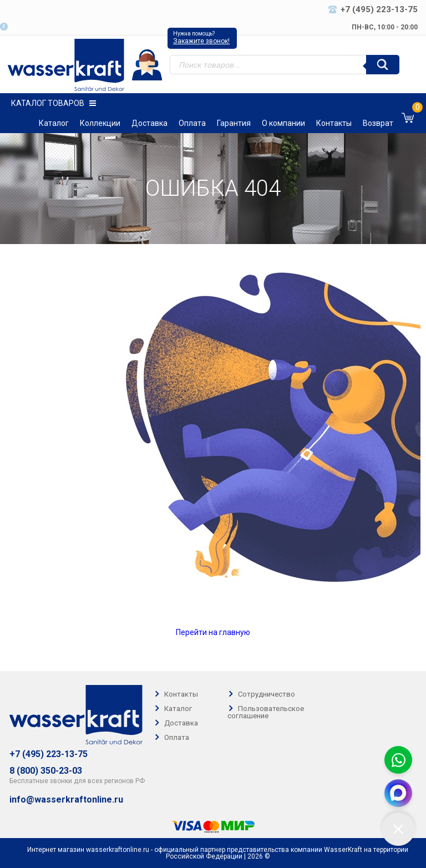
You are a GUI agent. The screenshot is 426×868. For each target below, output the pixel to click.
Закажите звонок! (201, 41)
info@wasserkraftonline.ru (66, 800)
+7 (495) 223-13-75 (49, 754)
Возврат (378, 123)
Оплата (192, 123)
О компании (283, 123)
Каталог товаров (54, 103)
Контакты (334, 123)
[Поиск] (383, 65)
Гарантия (234, 123)
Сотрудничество (267, 694)
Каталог (54, 123)
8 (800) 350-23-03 (46, 771)
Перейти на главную (213, 632)
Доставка (149, 123)
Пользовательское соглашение (266, 712)
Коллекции (100, 123)
